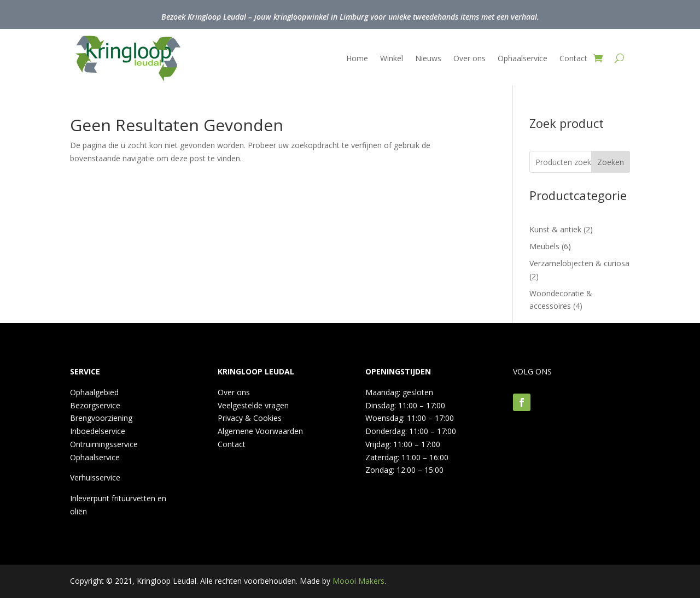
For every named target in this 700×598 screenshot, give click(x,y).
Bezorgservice (95, 405)
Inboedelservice (98, 431)
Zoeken (611, 162)
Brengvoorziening (101, 418)
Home (357, 58)
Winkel (392, 58)
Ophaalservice (523, 58)
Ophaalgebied (94, 392)
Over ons (469, 58)
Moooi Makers (358, 581)
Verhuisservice (95, 477)
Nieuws (428, 58)
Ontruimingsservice (104, 444)
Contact (573, 58)
